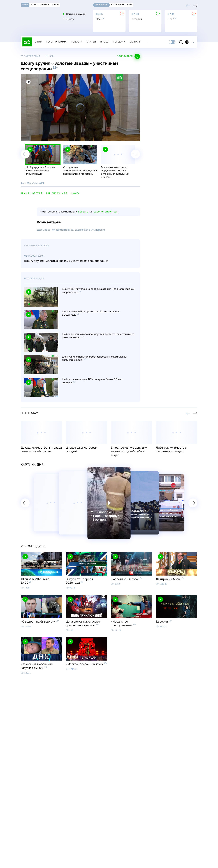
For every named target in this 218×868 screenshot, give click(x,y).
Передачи (119, 42)
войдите (83, 212)
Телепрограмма (56, 42)
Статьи (91, 42)
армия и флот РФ (32, 193)
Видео (104, 42)
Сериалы (136, 42)
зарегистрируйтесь (106, 212)
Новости (77, 42)
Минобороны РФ (57, 193)
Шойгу (75, 193)
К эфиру (68, 19)
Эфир (38, 42)
